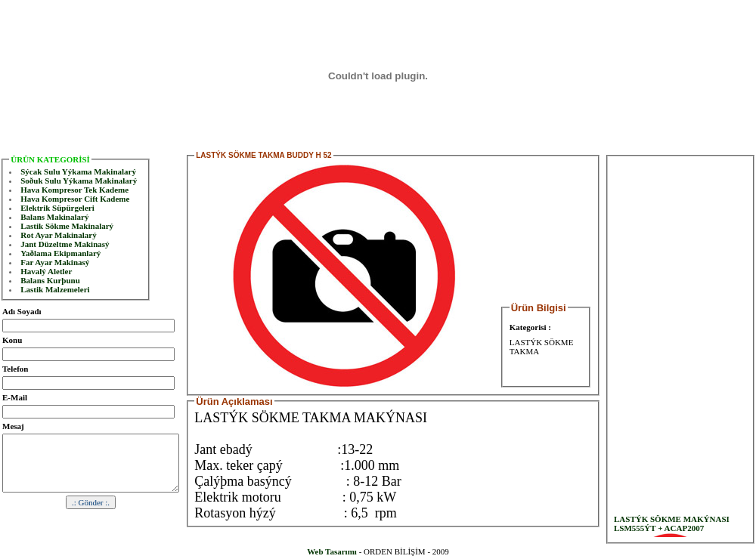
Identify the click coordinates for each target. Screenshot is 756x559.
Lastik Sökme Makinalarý (67, 226)
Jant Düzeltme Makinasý (65, 244)
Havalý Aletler (46, 271)
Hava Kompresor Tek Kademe (74, 190)
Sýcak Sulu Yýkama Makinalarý (78, 171)
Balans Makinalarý (54, 217)
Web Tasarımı (332, 551)
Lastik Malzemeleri (55, 289)
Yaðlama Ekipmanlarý (60, 253)
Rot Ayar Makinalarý (58, 235)
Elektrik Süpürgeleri (57, 208)
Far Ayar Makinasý (55, 262)
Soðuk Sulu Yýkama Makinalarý (79, 181)
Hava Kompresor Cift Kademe (75, 199)
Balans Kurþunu (50, 280)
